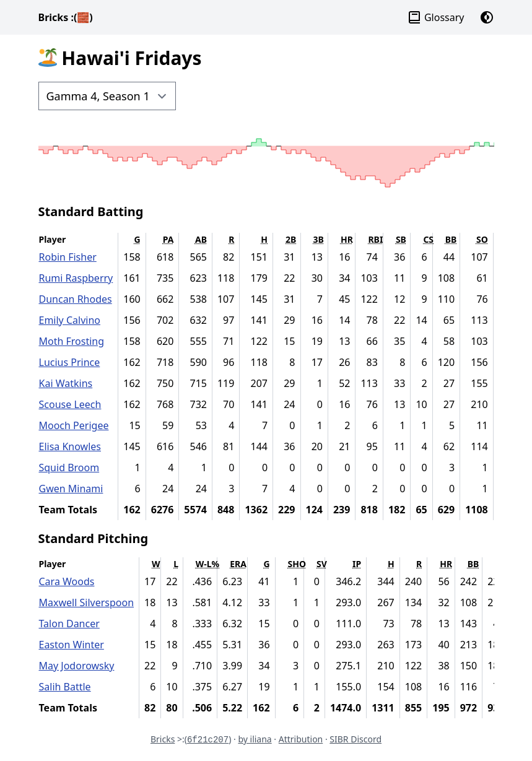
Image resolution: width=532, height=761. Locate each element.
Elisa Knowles (70, 446)
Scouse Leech (70, 404)
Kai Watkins (66, 383)
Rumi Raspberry (76, 278)
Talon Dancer (69, 624)
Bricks (66, 17)
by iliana (255, 739)
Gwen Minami (71, 489)
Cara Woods (67, 581)
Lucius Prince (70, 362)
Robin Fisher (68, 257)
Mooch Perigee (74, 425)
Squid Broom (69, 467)
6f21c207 (208, 740)
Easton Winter (72, 645)
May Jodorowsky (77, 666)
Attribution (301, 739)
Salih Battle (65, 687)
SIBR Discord (355, 739)
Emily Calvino (70, 320)
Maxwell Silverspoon (87, 602)
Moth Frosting (72, 341)
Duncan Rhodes (76, 299)
